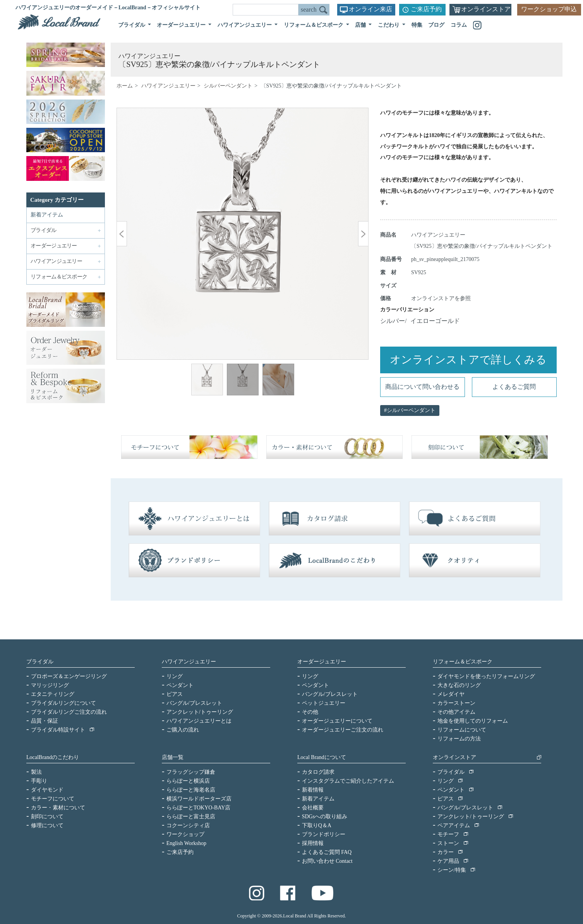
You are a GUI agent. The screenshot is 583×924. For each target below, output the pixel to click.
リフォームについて (462, 730)
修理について (47, 825)
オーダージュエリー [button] (182, 25)
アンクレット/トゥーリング (200, 712)
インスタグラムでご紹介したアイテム (348, 781)
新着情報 (313, 790)
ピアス (175, 694)
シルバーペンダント (228, 86)
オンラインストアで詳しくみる (468, 360)
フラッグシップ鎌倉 (191, 772)
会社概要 (313, 808)
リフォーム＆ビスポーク (463, 662)
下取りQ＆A (317, 825)
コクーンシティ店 (188, 825)
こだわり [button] (389, 25)
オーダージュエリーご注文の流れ (343, 730)
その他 (310, 712)
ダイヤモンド (47, 790)
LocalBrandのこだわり (53, 757)
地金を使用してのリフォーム (473, 721)
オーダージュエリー (322, 662)
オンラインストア (486, 9)
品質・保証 (45, 721)
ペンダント (180, 685)
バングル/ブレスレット (194, 703)
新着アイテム (47, 215)
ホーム (125, 86)
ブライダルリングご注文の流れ (69, 712)
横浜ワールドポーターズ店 (199, 799)
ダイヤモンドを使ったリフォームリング (486, 676)
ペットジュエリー (324, 703)
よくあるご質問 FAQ (327, 852)
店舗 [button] (361, 25)
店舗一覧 (173, 757)
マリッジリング (50, 685)
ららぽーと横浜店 (188, 781)
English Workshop (186, 843)
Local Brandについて (322, 757)
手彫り (39, 781)
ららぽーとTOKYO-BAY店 (199, 808)
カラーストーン (456, 703)
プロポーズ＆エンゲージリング (69, 676)
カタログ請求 (318, 772)
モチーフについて (53, 799)
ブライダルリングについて (63, 703)
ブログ (436, 25)
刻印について (47, 817)
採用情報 (313, 843)
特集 (417, 25)
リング (175, 676)
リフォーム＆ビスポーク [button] (314, 25)
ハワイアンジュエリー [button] (245, 25)
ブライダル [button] (132, 25)
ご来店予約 (426, 9)
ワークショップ (185, 834)
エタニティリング (53, 694)
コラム (459, 25)
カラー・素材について (58, 808)
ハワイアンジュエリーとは (199, 721)
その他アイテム (456, 712)
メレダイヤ (451, 694)
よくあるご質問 (514, 387)
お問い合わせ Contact (327, 861)
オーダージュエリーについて (337, 721)
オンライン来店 (370, 9)
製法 (36, 772)
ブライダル (40, 662)
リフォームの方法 (459, 739)
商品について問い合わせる (422, 387)
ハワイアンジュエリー (168, 86)
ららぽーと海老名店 (191, 790)
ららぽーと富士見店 (191, 817)
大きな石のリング (459, 685)
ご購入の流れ (183, 730)
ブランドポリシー (324, 834)
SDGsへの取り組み (325, 817)
